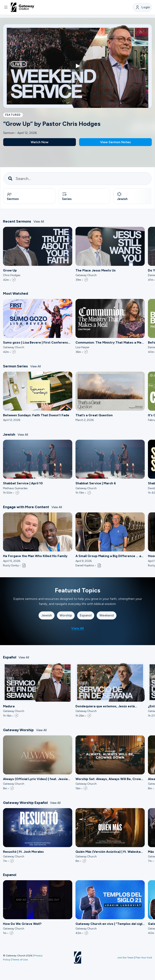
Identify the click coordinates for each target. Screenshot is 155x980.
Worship (66, 615)
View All (39, 222)
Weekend (107, 615)
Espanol (86, 615)
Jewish (47, 615)
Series (67, 196)
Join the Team (125, 957)
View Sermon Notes (115, 142)
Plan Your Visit (144, 957)
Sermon (13, 196)
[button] (6, 7)
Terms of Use (20, 959)
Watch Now (40, 142)
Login (142, 7)
